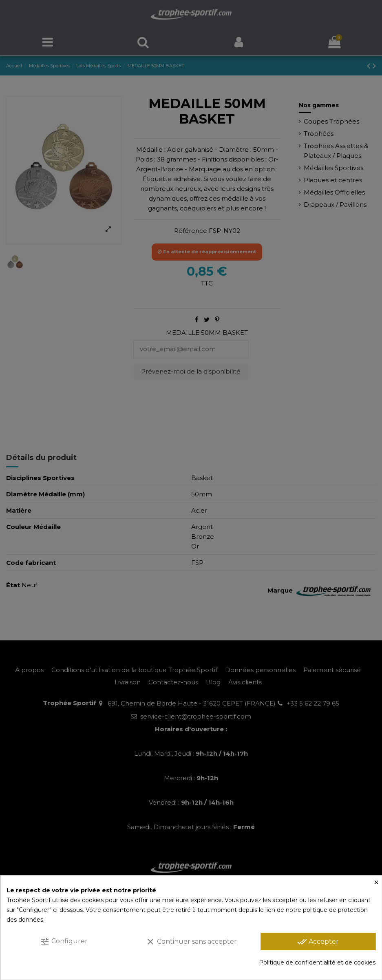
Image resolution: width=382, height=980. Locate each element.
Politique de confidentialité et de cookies (317, 962)
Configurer (64, 942)
